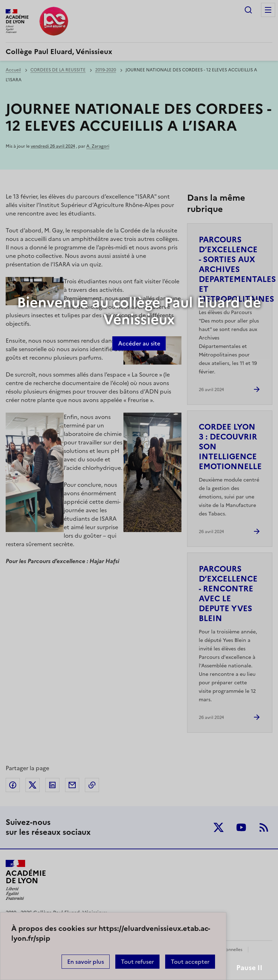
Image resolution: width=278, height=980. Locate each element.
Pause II (249, 968)
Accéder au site (139, 343)
